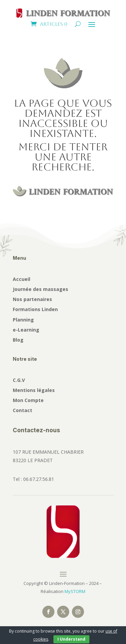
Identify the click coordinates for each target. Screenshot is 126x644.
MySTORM (75, 591)
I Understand (71, 639)
